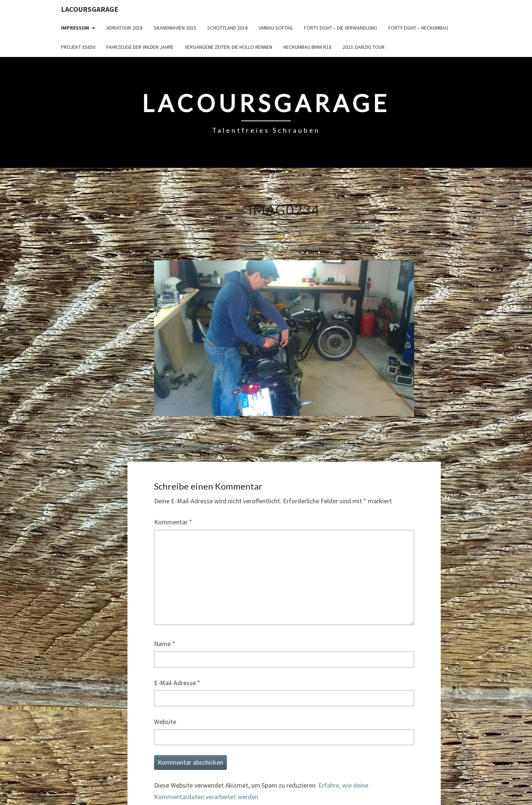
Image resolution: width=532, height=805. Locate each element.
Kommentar (173, 522)
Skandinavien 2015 (175, 28)
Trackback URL (330, 446)
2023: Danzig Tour (364, 47)
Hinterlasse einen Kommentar (179, 446)
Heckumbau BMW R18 (307, 47)
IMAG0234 (364, 228)
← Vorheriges (257, 248)
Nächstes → (315, 248)
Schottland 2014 (227, 28)
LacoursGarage (90, 9)
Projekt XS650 (78, 47)
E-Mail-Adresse (177, 683)
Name (165, 644)
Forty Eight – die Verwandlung (341, 28)
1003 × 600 (317, 228)
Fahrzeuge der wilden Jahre (140, 47)
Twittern (166, 435)
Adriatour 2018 (125, 28)
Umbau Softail (276, 28)
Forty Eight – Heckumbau (418, 28)
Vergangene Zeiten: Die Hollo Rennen (229, 47)
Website (165, 722)
